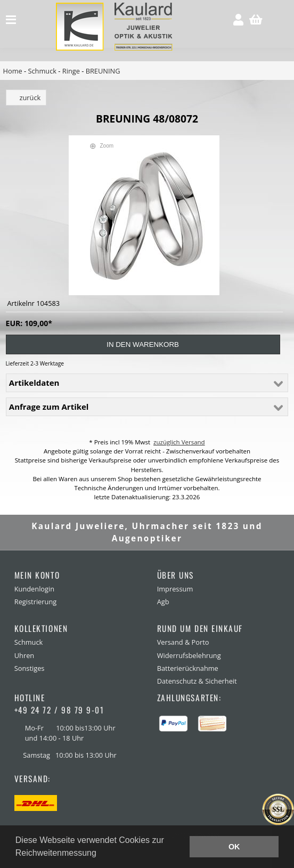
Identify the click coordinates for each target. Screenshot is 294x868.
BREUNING (103, 71)
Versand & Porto (183, 642)
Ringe (71, 71)
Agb (163, 602)
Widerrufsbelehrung (189, 655)
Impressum (175, 589)
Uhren (24, 655)
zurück (30, 98)
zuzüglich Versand (179, 442)
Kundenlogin (34, 589)
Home (13, 71)
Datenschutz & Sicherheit (197, 681)
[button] (100, 854)
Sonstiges (30, 668)
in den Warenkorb (143, 344)
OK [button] (234, 847)
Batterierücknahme (188, 668)
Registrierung (35, 602)
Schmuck (42, 71)
